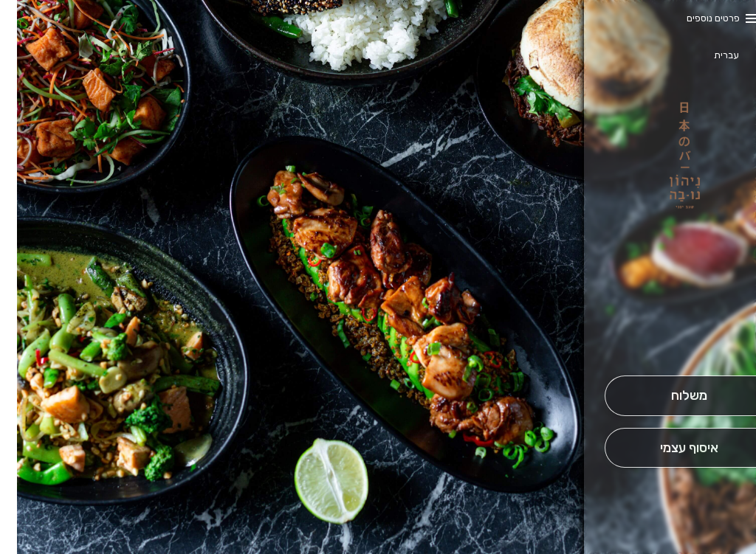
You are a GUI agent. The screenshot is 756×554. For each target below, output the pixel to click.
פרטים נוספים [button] (696, 18)
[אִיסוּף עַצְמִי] (672, 448)
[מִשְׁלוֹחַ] (672, 396)
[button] (672, 334)
